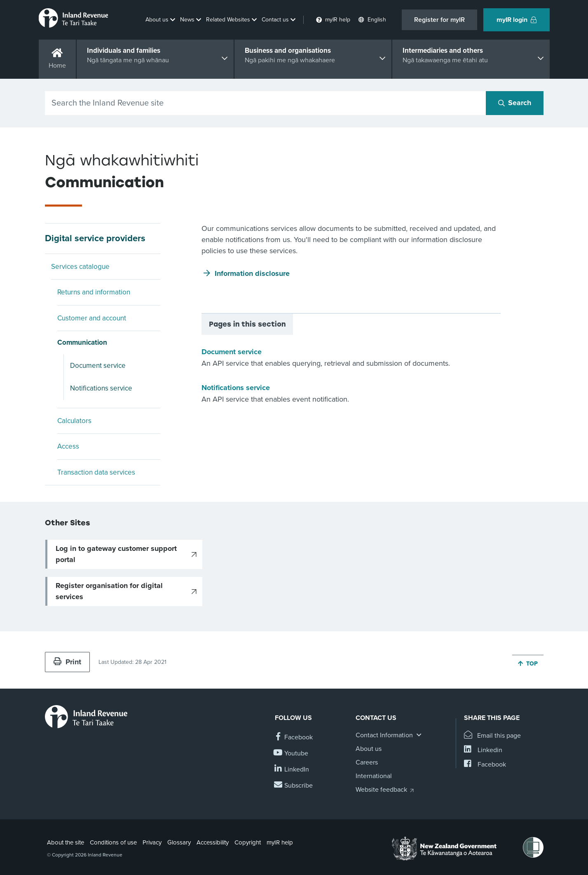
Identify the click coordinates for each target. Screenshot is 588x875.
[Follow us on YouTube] (292, 754)
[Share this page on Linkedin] (483, 750)
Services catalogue (80, 267)
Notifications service (101, 388)
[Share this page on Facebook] (485, 765)
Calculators (74, 421)
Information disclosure (252, 273)
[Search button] (515, 103)
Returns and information (94, 292)
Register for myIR (439, 20)
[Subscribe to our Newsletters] (294, 786)
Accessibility (213, 842)
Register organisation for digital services (109, 591)
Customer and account (92, 318)
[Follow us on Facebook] (294, 737)
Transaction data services (96, 472)
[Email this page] (493, 736)
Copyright (248, 842)
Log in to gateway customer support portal (116, 554)
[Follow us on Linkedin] (292, 770)
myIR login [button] (517, 20)
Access (68, 446)
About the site (66, 842)
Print (67, 662)
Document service (98, 366)
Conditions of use (113, 842)
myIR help (280, 842)
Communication (82, 342)
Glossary (179, 842)
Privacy (152, 842)
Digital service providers (95, 238)
